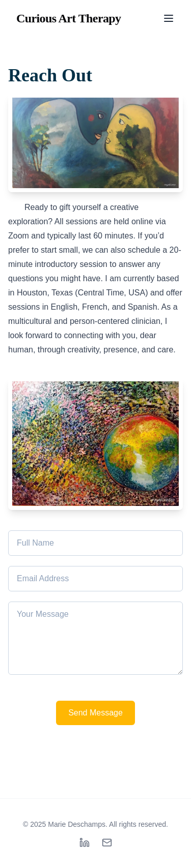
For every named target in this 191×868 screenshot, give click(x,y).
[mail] (107, 843)
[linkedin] (85, 843)
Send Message (95, 713)
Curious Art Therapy (69, 18)
